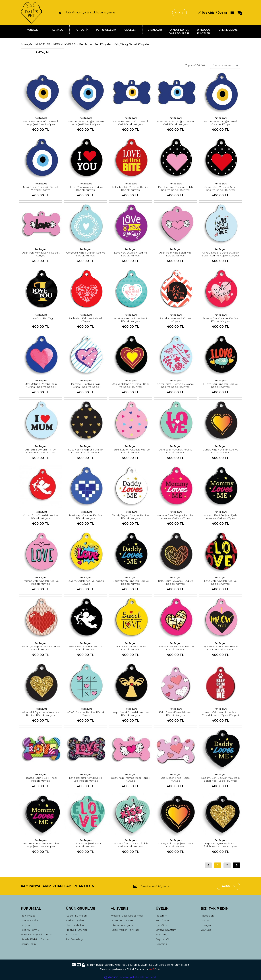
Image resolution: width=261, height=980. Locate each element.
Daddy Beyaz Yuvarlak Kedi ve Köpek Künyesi (131, 517)
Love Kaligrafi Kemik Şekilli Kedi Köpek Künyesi (86, 779)
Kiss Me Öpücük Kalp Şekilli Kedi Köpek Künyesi (131, 845)
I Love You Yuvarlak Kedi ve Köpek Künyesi (86, 188)
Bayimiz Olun (164, 939)
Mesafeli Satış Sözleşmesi (127, 916)
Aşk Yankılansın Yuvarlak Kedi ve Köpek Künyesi (130, 385)
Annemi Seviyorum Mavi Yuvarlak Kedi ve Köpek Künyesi (41, 452)
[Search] (117, 13)
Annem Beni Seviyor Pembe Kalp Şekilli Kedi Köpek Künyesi (41, 846)
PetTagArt (41, 118)
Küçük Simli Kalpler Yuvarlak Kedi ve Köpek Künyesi (86, 451)
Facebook (207, 916)
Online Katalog (30, 920)
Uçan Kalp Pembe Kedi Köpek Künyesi (131, 779)
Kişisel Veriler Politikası (125, 930)
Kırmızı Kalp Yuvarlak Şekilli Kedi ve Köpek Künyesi (220, 188)
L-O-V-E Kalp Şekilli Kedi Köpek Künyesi (86, 845)
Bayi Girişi (162, 934)
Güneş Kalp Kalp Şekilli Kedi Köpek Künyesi (175, 845)
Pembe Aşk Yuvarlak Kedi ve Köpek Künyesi (41, 582)
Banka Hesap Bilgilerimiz (37, 934)
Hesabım (161, 916)
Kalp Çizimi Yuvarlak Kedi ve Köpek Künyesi (176, 582)
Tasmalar (71, 934)
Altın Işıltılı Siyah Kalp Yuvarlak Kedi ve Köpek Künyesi (41, 714)
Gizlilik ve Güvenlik (122, 920)
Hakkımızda (28, 916)
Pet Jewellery (74, 939)
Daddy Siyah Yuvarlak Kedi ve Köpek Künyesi (131, 582)
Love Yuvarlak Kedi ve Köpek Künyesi (86, 582)
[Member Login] (213, 13)
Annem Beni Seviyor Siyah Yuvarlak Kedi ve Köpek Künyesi (220, 518)
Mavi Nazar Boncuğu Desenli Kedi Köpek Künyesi (175, 123)
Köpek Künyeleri (76, 916)
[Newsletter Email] (173, 886)
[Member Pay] (231, 13)
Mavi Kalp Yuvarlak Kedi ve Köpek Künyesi (86, 517)
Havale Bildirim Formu (35, 939)
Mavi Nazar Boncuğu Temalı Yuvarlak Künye (41, 188)
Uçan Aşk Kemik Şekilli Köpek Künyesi (41, 254)
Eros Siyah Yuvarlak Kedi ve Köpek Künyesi (86, 648)
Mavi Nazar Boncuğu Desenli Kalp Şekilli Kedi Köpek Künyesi (86, 124)
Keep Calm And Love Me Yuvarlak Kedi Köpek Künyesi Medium (220, 715)
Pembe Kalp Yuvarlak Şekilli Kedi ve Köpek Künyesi (175, 188)
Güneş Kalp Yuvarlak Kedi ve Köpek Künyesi (220, 451)
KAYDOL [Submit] (228, 886)
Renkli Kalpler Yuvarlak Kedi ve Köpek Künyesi (131, 451)
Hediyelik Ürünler (76, 930)
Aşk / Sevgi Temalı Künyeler (132, 44)
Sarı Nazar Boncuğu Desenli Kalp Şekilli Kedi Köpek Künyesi (41, 124)
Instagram (207, 925)
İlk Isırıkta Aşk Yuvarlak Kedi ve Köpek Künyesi (130, 188)
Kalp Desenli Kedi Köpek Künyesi (176, 779)
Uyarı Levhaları (75, 925)
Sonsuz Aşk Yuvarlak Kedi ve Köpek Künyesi (220, 320)
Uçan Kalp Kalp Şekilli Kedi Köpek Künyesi (176, 254)
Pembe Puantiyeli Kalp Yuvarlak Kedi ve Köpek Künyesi (86, 387)
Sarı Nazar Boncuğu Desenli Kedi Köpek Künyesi (131, 123)
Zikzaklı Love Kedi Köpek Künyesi (176, 320)
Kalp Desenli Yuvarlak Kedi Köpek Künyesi (176, 714)
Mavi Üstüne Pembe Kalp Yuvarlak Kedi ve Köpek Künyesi (41, 387)
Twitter (205, 920)
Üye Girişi (161, 925)
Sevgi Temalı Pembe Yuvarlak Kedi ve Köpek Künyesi (176, 385)
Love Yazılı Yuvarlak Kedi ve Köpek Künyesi (176, 451)
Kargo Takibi (29, 944)
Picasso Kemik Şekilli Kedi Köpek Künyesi (41, 779)
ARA (179, 13)
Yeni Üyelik (162, 920)
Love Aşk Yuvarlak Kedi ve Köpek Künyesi (220, 582)
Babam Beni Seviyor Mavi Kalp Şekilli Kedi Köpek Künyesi (220, 779)
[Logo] (31, 13)
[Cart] (239, 13)
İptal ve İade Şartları (123, 925)
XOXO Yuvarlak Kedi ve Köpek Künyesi (86, 714)
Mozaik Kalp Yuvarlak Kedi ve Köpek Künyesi (176, 648)
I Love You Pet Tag (41, 318)
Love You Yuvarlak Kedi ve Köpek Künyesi (130, 254)
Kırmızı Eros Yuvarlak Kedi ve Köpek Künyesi (41, 517)
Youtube (206, 930)
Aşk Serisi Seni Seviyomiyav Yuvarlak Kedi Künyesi (220, 648)
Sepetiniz (161, 944)
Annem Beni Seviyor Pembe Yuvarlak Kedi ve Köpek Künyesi (175, 518)
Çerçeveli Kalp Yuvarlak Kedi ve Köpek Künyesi (86, 254)
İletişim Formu (30, 930)
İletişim (25, 925)
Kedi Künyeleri (75, 920)
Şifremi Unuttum (166, 930)
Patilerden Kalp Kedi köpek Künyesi (86, 320)
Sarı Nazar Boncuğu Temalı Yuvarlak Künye (220, 123)
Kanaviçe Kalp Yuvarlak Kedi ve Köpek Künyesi (41, 648)
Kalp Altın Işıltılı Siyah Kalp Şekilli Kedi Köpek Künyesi (220, 845)
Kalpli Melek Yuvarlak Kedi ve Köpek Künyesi (130, 714)
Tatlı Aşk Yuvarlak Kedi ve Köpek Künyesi (131, 648)
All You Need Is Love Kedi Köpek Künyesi (130, 320)
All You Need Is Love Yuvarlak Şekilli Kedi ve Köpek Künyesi (220, 254)
